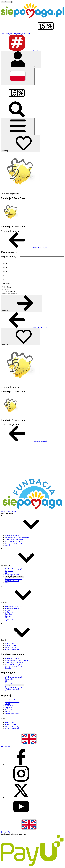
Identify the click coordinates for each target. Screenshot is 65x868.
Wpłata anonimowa (10, 292)
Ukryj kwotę (7, 287)
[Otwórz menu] (18, 126)
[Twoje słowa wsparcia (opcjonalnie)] (10, 294)
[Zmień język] (18, 76)
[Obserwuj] (21, 143)
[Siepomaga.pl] (32, 17)
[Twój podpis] (10, 289)
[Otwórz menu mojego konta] (21, 59)
